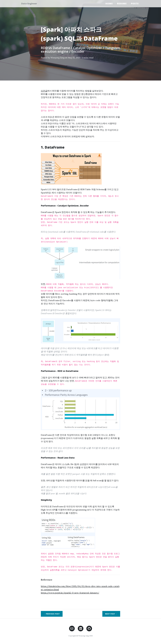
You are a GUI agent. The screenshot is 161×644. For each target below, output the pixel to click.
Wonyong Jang (57, 58)
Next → (111, 614)
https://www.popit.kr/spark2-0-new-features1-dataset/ (70, 593)
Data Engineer (30, 4)
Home (109, 4)
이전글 (44, 91)
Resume (122, 4)
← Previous (52, 614)
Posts (135, 4)
